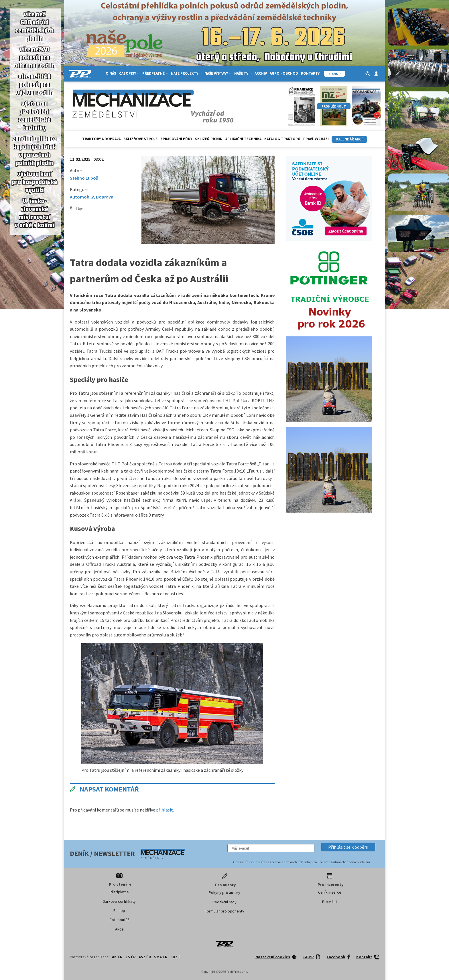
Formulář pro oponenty (224, 911)
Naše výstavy (218, 73)
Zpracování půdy (176, 139)
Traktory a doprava (101, 139)
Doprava (105, 197)
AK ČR (117, 957)
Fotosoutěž (119, 920)
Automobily (82, 197)
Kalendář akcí (349, 139)
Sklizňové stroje (140, 139)
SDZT (175, 957)
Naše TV (243, 73)
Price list (330, 902)
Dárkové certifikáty (119, 901)
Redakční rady (224, 902)
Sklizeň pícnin (209, 139)
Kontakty (310, 73)
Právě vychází (316, 139)
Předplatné (155, 73)
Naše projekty (186, 73)
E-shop (119, 910)
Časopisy (129, 73)
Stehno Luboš (84, 178)
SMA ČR (161, 957)
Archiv (261, 73)
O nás (111, 73)
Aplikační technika (243, 139)
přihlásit (165, 810)
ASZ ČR (145, 957)
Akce (119, 929)
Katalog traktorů (282, 139)
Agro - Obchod (284, 73)
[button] (348, 847)
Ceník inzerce (330, 892)
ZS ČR (131, 957)
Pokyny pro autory (224, 892)
